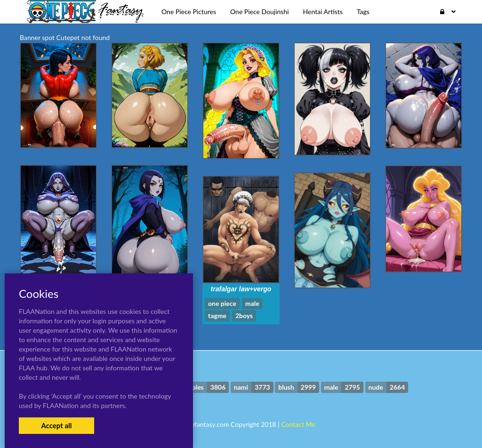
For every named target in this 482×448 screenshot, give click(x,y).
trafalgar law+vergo (241, 289)
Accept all (56, 425)
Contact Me (298, 424)
